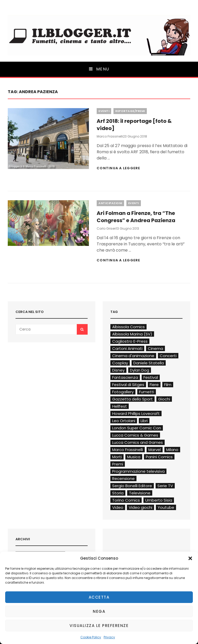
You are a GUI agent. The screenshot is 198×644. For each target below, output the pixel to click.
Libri (144, 421)
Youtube (166, 507)
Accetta (99, 597)
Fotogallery (123, 392)
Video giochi (140, 507)
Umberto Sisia (159, 500)
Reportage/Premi (130, 111)
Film (168, 385)
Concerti (168, 356)
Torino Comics (126, 500)
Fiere (154, 385)
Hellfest (120, 406)
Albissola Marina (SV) (132, 334)
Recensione (123, 478)
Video (118, 507)
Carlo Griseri (106, 228)
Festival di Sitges (128, 385)
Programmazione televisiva (138, 471)
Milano (172, 450)
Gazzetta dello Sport (132, 399)
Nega (99, 611)
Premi (118, 464)
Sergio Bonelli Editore (132, 486)
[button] (190, 558)
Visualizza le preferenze (99, 626)
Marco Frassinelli (110, 136)
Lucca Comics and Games (138, 442)
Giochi (164, 399)
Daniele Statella (149, 363)
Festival (151, 377)
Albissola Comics (128, 327)
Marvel (155, 450)
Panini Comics (159, 457)
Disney (118, 370)
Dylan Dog (140, 370)
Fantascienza (125, 377)
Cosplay (120, 363)
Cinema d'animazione (133, 356)
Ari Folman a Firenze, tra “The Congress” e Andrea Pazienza (136, 217)
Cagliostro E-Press (130, 341)
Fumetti (147, 392)
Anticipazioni (110, 203)
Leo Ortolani (124, 421)
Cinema (155, 348)
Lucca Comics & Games (135, 435)
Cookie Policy (91, 637)
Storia (118, 493)
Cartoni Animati (127, 348)
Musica (134, 457)
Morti (117, 457)
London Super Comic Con (137, 428)
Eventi (104, 111)
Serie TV (165, 486)
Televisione (140, 493)
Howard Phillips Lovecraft (136, 413)
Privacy (109, 637)
